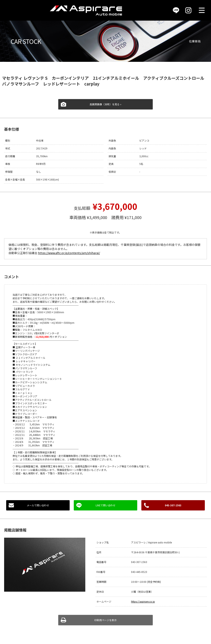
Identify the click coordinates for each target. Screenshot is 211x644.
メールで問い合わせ (38, 505)
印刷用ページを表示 (105, 620)
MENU (202, 10)
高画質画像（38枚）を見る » (106, 104)
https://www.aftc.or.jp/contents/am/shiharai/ (69, 253)
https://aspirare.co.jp (143, 601)
